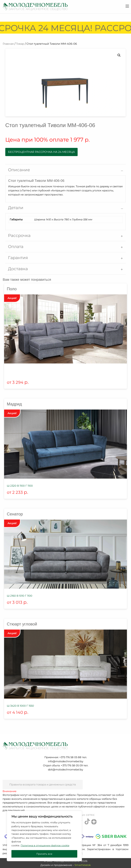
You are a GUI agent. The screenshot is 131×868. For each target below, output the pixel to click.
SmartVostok (83, 865)
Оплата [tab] (16, 247)
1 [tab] (63, 365)
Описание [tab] (19, 170)
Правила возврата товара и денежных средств (43, 785)
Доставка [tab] (18, 269)
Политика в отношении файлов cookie (45, 845)
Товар (20, 44)
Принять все (44, 854)
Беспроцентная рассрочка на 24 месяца (41, 152)
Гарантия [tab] (18, 258)
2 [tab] (68, 365)
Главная (8, 44)
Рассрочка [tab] (19, 235)
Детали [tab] (16, 208)
